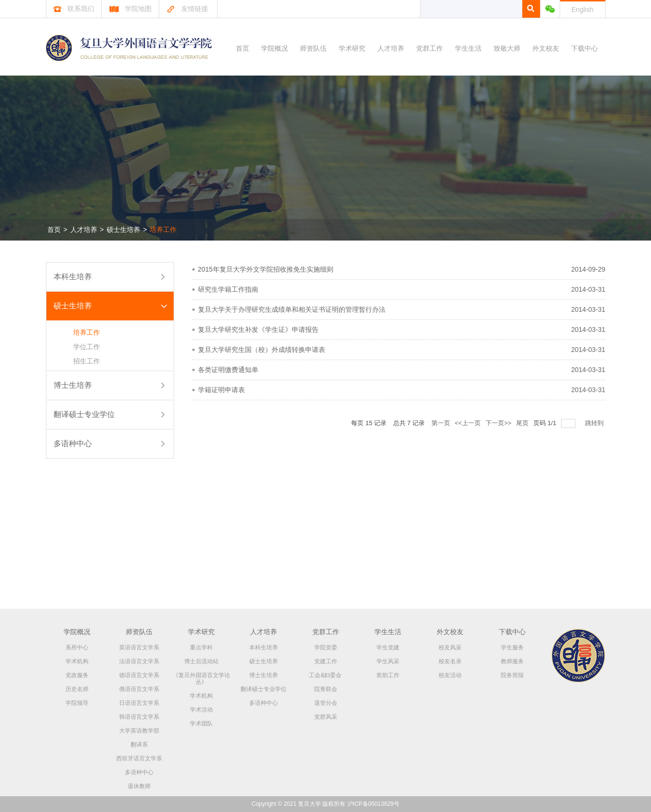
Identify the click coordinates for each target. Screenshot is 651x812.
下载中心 (585, 48)
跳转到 (595, 423)
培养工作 (163, 230)
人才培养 (391, 48)
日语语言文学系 (139, 703)
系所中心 (77, 647)
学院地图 (130, 9)
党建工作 (326, 661)
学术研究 (352, 48)
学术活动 (201, 710)
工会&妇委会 (325, 675)
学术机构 (77, 661)
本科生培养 (73, 277)
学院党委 (326, 647)
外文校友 (546, 48)
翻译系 (139, 745)
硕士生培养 (123, 230)
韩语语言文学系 (139, 717)
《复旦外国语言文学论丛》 (201, 679)
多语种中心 (73, 444)
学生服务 (512, 647)
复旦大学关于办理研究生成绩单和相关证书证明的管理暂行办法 (292, 309)
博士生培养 (73, 385)
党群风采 (326, 717)
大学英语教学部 (139, 731)
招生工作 (87, 361)
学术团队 (201, 724)
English (583, 10)
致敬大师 (507, 48)
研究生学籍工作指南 (228, 289)
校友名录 (450, 661)
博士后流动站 (201, 661)
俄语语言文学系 (139, 689)
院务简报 (512, 675)
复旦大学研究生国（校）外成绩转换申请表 (262, 350)
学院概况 (275, 48)
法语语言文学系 (139, 661)
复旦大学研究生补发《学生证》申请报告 (258, 329)
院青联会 (326, 689)
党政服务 (77, 675)
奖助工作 (388, 675)
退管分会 (326, 703)
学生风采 (388, 661)
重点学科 (201, 647)
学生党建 (388, 647)
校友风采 (450, 647)
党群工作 (430, 48)
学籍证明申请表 (221, 390)
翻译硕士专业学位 (84, 414)
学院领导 (77, 703)
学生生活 (468, 48)
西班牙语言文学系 (139, 758)
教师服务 (512, 661)
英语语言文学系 (139, 647)
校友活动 (450, 675)
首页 (243, 48)
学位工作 (87, 347)
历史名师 (77, 689)
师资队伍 (313, 48)
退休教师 (139, 786)
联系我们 (74, 9)
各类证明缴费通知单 (228, 370)
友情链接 (187, 9)
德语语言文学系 (139, 675)
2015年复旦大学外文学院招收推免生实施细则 (266, 269)
